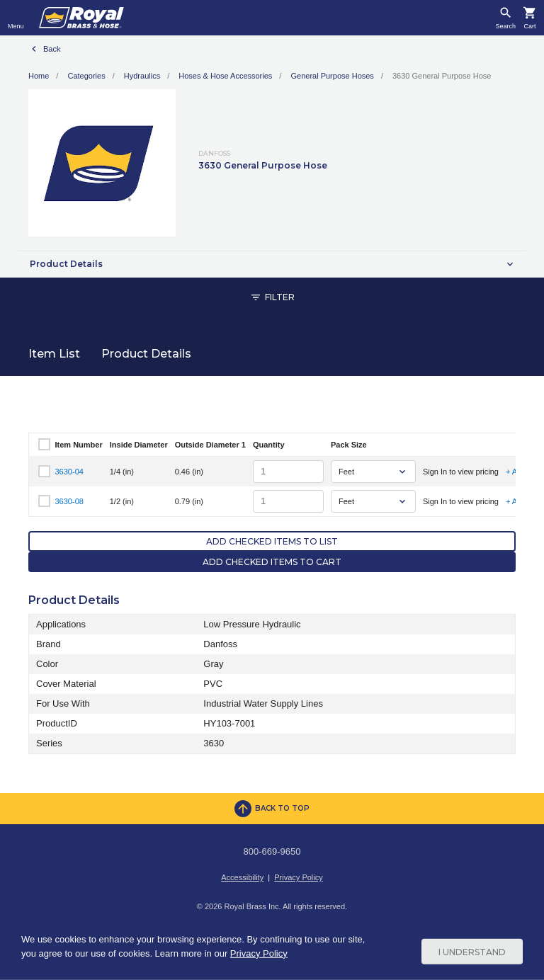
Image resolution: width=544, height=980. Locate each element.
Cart (529, 27)
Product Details (146, 354)
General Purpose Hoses (332, 76)
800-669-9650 (272, 851)
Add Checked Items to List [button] (272, 541)
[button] (272, 264)
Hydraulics (142, 76)
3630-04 (69, 472)
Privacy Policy (298, 877)
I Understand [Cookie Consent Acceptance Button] (472, 951)
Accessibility (242, 877)
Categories (86, 76)
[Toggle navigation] (16, 18)
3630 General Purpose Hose (442, 76)
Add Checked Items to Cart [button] (272, 562)
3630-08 (69, 501)
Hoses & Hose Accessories (225, 76)
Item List (54, 354)
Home (39, 76)
